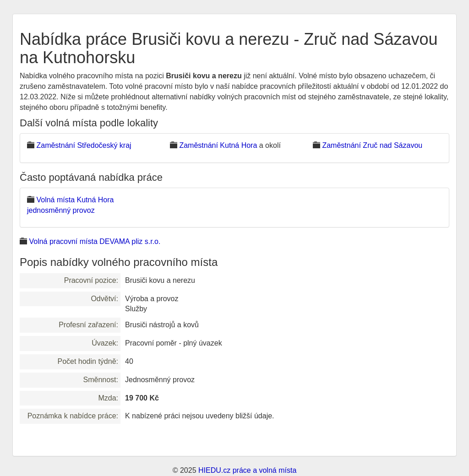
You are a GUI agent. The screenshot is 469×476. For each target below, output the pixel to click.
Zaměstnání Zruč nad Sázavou (372, 145)
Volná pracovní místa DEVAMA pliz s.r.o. (95, 241)
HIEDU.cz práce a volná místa (247, 470)
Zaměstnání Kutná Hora (218, 145)
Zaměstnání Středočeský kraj (84, 145)
